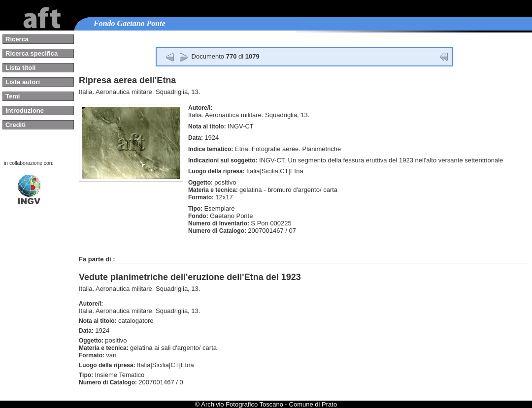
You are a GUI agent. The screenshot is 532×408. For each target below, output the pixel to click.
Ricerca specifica (32, 53)
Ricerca (17, 39)
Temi (13, 96)
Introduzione (25, 110)
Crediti (16, 125)
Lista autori (23, 82)
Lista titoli (20, 68)
